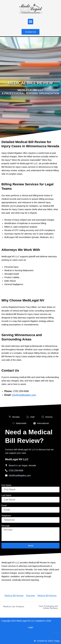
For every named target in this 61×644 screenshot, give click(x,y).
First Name (6, 485)
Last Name (6, 495)
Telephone (6, 516)
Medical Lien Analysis (14, 607)
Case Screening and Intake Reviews (48, 607)
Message (6, 526)
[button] (31, 22)
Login (31, 627)
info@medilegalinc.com (24, 395)
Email (4, 505)
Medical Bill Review (14, 595)
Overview (30, 595)
